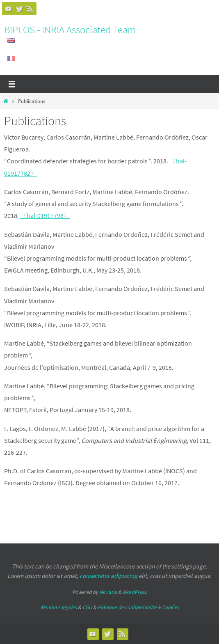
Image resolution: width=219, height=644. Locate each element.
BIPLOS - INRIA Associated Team (70, 30)
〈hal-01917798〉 (45, 215)
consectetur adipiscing (108, 576)
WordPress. (135, 592)
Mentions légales (59, 607)
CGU (87, 607)
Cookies (170, 607)
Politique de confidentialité (127, 607)
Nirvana (108, 592)
